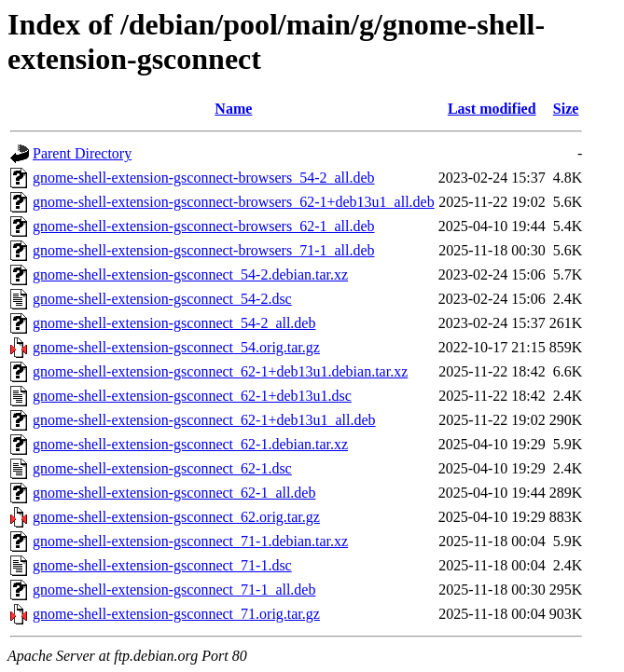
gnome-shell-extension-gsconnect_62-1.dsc (162, 468)
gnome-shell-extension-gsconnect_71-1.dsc (162, 565)
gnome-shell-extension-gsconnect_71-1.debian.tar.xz (190, 541)
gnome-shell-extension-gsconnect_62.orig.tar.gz (176, 517)
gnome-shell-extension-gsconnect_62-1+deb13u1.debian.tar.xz (220, 371)
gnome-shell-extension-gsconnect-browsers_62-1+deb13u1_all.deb (234, 202)
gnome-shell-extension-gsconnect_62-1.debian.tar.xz (190, 444)
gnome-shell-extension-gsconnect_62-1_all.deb (174, 493)
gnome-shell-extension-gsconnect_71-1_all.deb (174, 590)
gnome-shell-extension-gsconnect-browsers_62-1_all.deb (204, 226)
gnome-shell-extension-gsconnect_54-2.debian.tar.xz (190, 274)
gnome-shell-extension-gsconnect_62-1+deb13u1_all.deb (204, 420)
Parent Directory (82, 153)
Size (566, 109)
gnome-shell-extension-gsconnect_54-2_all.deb (174, 323)
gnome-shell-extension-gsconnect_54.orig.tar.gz (176, 347)
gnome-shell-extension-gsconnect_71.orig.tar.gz (176, 614)
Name (233, 109)
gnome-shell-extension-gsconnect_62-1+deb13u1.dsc (192, 396)
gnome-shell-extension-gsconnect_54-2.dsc (162, 299)
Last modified (492, 109)
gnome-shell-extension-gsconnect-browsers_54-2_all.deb (204, 178)
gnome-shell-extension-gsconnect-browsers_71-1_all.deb (204, 250)
